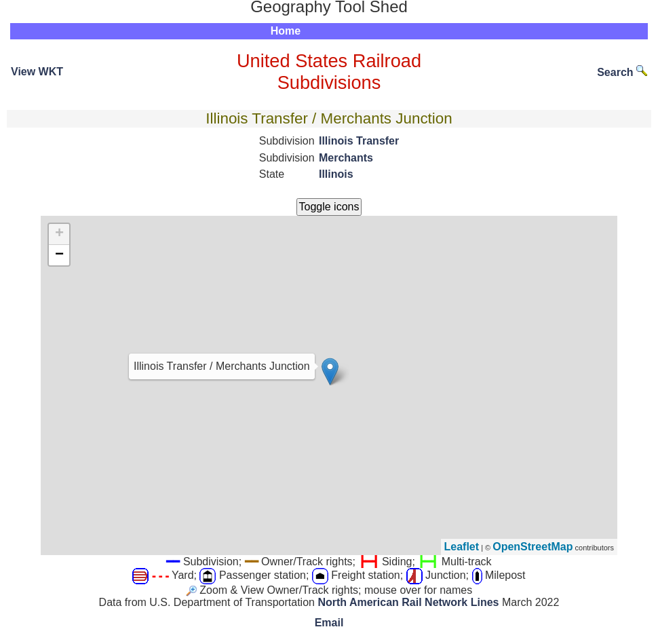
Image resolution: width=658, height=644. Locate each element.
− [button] (59, 255)
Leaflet (462, 547)
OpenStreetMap (533, 547)
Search (622, 72)
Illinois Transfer (359, 141)
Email (329, 623)
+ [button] (59, 234)
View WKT (37, 72)
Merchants (346, 158)
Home (286, 31)
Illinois (336, 174)
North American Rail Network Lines (408, 602)
